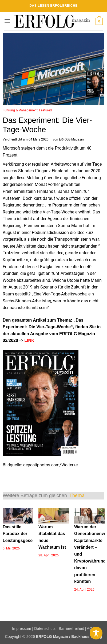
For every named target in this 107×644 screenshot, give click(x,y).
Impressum (21, 629)
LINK (29, 340)
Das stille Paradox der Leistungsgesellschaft (25, 534)
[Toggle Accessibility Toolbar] (96, 633)
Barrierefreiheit (71, 629)
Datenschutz (45, 629)
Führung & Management (20, 110)
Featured (45, 110)
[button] (7, 21)
